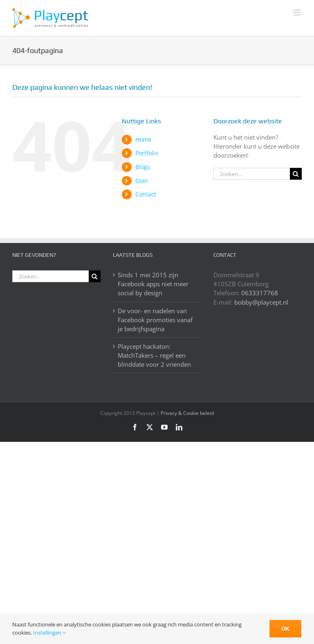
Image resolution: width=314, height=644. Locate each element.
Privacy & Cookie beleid (187, 413)
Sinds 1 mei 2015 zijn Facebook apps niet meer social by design (153, 284)
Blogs (143, 167)
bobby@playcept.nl (261, 302)
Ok (285, 628)
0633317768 (260, 293)
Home (143, 139)
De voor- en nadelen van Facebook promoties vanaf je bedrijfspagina (155, 320)
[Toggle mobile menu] (297, 12)
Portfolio (147, 153)
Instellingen (49, 633)
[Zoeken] (296, 174)
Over (142, 181)
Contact (146, 194)
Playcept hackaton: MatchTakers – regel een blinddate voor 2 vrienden (154, 355)
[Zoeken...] (252, 174)
